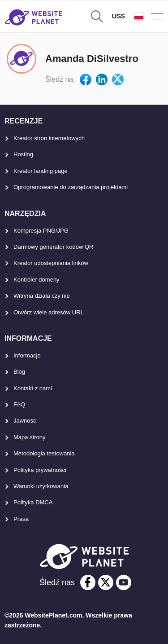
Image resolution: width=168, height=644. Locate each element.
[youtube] (124, 582)
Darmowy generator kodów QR (53, 247)
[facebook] (88, 582)
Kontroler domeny (37, 280)
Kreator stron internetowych (49, 138)
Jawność (25, 421)
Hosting (23, 154)
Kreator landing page (41, 171)
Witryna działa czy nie (42, 296)
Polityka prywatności (40, 470)
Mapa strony (30, 437)
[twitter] (106, 582)
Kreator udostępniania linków (51, 263)
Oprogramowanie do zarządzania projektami (71, 187)
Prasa (21, 519)
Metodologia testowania (44, 453)
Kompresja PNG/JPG (41, 231)
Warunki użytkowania (41, 486)
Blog (19, 372)
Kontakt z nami (33, 388)
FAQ (19, 404)
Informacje (27, 355)
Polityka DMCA (33, 502)
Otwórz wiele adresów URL (49, 312)
